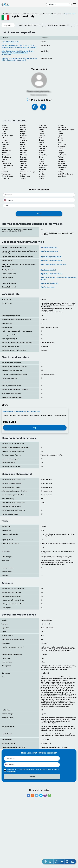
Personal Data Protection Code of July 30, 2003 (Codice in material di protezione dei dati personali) (19, 46)
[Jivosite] (45, 862)
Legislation (8, 25)
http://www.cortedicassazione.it (51, 274)
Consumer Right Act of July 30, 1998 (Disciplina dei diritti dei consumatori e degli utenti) (19, 59)
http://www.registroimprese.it (51, 257)
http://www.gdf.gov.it (48, 287)
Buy (35, 428)
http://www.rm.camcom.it (49, 251)
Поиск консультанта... (39, 91)
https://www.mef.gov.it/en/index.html (53, 264)
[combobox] (5, 200)
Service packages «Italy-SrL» (30, 25)
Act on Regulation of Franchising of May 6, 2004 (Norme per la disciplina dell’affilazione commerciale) (18, 53)
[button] (51, 862)
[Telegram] (62, 862)
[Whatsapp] (56, 862)
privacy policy (11, 772)
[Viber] (67, 862)
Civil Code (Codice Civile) (10, 42)
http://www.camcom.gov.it (50, 247)
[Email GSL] (73, 862)
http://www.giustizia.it (48, 270)
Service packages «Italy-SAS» (59, 25)
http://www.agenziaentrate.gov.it (52, 260)
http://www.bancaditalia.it (49, 283)
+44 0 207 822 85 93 (40, 100)
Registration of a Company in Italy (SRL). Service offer (22, 412)
